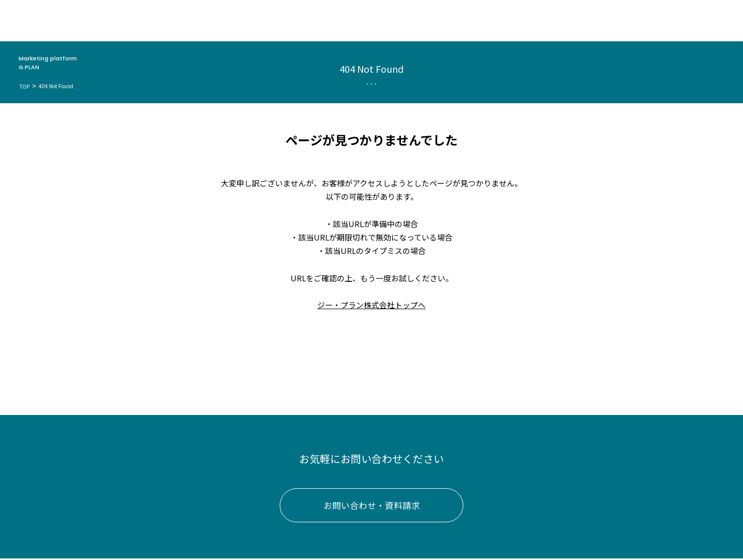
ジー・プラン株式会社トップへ (372, 305)
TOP (25, 86)
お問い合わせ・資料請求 (372, 507)
